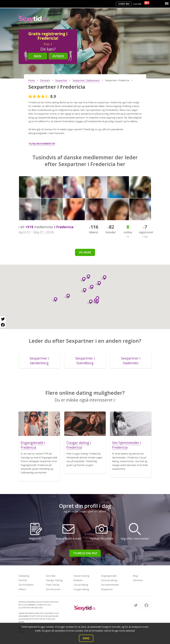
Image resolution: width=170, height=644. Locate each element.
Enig (86, 638)
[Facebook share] (3, 325)
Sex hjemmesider (110, 585)
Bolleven (78, 580)
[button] (90, 302)
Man (38, 56)
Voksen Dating (81, 576)
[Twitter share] (3, 319)
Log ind (137, 4)
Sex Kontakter (26, 585)
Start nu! (124, 4)
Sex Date (51, 576)
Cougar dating (81, 589)
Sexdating (24, 576)
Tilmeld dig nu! (85, 553)
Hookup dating (109, 580)
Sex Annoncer (53, 589)
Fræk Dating (53, 585)
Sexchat (23, 580)
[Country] (147, 3)
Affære (22, 589)
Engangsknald (109, 576)
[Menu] (167, 3)
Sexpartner (107, 589)
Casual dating (81, 585)
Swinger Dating (54, 580)
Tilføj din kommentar (42, 144)
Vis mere (85, 252)
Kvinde (58, 56)
